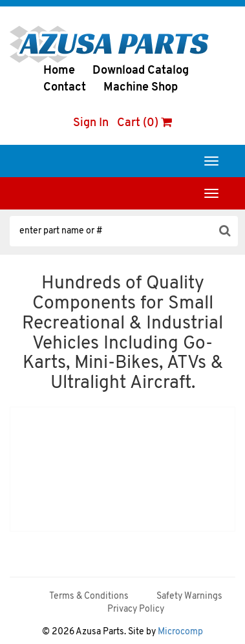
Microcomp (180, 632)
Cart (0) (144, 123)
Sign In (91, 123)
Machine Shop (141, 88)
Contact (65, 88)
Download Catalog (141, 71)
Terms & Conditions (89, 596)
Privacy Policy (136, 609)
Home (59, 71)
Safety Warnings (189, 596)
